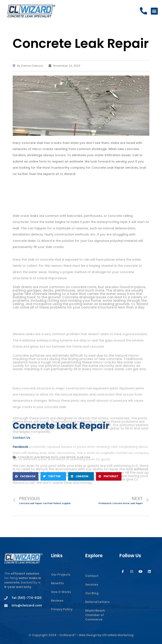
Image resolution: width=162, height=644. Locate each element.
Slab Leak (84, 457)
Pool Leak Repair (63, 457)
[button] (154, 11)
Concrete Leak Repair (34, 457)
